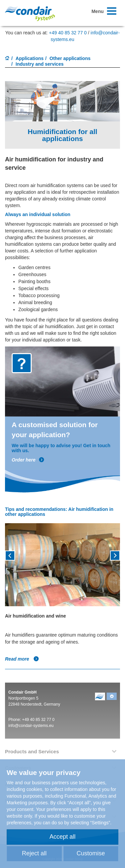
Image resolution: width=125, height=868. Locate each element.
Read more (22, 659)
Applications (30, 58)
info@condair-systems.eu (31, 726)
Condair (30, 14)
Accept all (62, 837)
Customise (91, 853)
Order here (28, 460)
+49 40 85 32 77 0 (68, 33)
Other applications (70, 58)
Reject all (34, 853)
